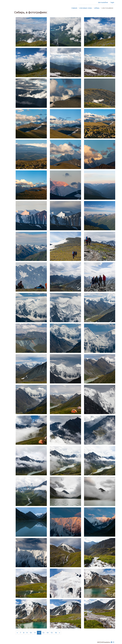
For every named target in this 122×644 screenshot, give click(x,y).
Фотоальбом (103, 2)
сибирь (97, 8)
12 (39, 633)
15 (52, 633)
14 (47, 633)
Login (112, 2)
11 (35, 633)
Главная (74, 8)
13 (43, 633)
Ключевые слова (86, 8)
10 (31, 633)
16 (56, 633)
